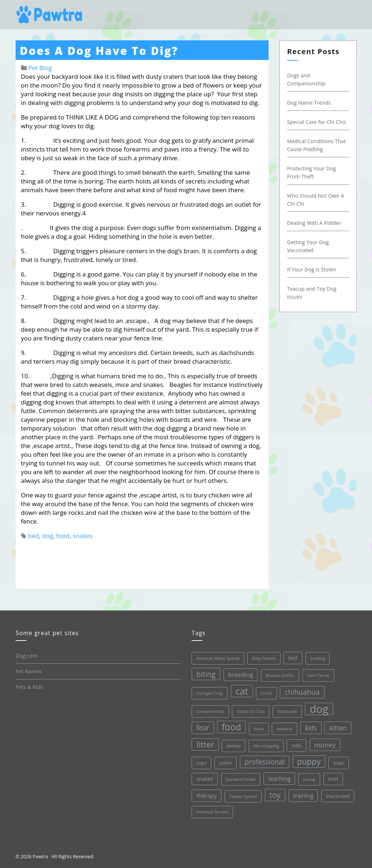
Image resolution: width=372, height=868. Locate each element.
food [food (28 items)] (231, 727)
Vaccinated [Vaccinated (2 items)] (338, 796)
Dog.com (26, 656)
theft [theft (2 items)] (333, 779)
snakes (83, 536)
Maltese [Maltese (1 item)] (234, 746)
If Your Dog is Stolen (312, 269)
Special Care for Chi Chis (317, 122)
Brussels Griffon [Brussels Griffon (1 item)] (280, 675)
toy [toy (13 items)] (275, 795)
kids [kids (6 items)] (311, 728)
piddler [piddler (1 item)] (226, 763)
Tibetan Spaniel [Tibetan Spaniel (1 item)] (243, 796)
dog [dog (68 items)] (319, 709)
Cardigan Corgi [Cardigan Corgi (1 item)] (210, 693)
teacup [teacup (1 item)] (309, 779)
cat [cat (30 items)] (242, 691)
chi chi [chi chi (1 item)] (266, 693)
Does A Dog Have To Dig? (99, 51)
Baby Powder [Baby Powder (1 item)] (264, 658)
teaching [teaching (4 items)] (279, 779)
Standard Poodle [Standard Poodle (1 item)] (240, 779)
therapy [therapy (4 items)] (207, 796)
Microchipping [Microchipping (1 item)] (266, 746)
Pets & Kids (29, 687)
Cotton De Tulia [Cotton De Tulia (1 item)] (251, 711)
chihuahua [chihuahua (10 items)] (302, 692)
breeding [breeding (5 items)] (240, 675)
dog (48, 536)
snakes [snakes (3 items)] (205, 779)
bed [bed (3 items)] (293, 658)
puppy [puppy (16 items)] (309, 761)
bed (33, 536)
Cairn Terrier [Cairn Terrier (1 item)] (318, 675)
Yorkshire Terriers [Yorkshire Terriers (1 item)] (212, 812)
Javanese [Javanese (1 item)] (285, 729)
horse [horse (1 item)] (259, 729)
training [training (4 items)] (303, 796)
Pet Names (29, 671)
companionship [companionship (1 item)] (210, 711)
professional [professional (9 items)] (265, 762)
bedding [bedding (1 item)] (317, 658)
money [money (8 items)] (325, 745)
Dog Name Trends (309, 103)
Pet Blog (40, 68)
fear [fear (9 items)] (203, 728)
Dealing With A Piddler (314, 223)
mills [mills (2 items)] (297, 746)
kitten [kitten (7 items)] (338, 728)
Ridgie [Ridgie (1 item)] (339, 763)
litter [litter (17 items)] (205, 744)
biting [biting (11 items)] (206, 674)
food (63, 536)
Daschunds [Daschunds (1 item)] (287, 711)
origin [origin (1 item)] (201, 763)
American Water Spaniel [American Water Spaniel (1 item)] (218, 658)
